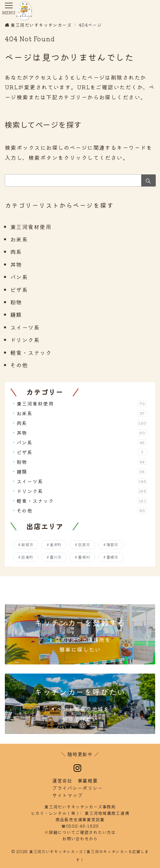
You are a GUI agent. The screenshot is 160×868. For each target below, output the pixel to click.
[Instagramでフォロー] (78, 768)
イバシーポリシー (77, 788)
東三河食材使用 (31, 227)
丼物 (16, 264)
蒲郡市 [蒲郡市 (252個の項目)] (112, 545)
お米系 (19, 239)
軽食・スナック (31, 352)
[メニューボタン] (9, 9)
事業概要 (88, 781)
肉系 (16, 252)
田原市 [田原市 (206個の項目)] (84, 545)
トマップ (67, 795)
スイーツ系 (25, 327)
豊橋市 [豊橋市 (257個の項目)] (112, 557)
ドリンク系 (25, 340)
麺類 (16, 314)
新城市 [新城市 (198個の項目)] (27, 545)
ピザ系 (19, 290)
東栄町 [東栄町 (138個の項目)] (56, 545)
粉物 (16, 302)
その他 (19, 365)
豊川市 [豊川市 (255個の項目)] (56, 557)
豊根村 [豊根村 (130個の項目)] (84, 557)
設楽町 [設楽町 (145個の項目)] (27, 557)
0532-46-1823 (85, 826)
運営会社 (62, 781)
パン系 (19, 277)
